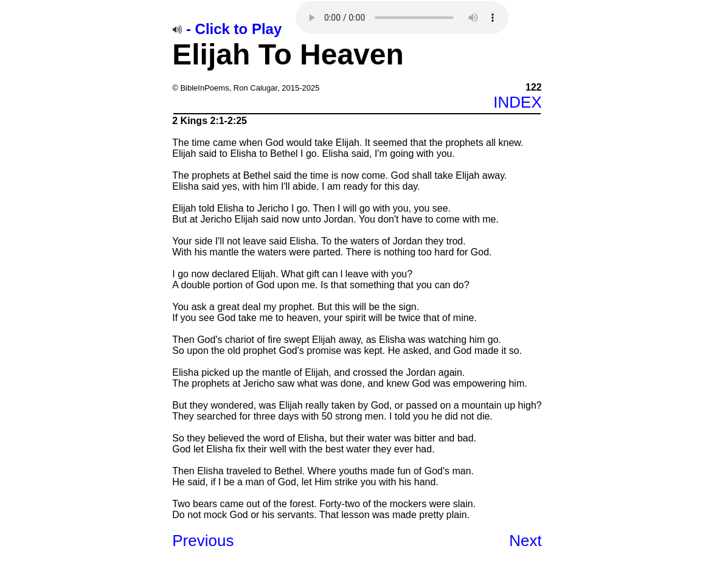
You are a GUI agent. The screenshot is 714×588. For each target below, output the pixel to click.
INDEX (517, 102)
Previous (203, 541)
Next (525, 541)
